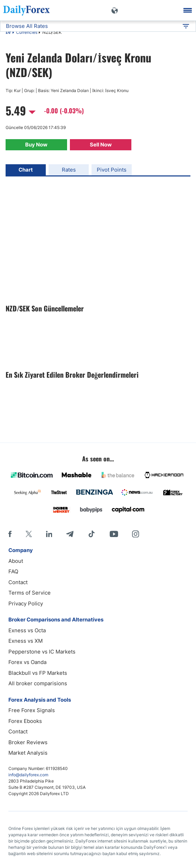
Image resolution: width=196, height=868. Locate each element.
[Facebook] (10, 534)
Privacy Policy (26, 603)
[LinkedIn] (49, 534)
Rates (69, 170)
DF (8, 33)
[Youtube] (114, 534)
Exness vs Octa (27, 630)
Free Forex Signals (32, 710)
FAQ (13, 571)
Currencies (27, 32)
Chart (26, 170)
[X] (29, 534)
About (16, 561)
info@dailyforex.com (28, 775)
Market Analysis (28, 753)
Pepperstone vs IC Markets (42, 652)
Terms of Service (30, 593)
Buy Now (36, 145)
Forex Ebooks (25, 721)
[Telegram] (70, 534)
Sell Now (101, 145)
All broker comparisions (38, 683)
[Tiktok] (92, 534)
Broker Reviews (28, 742)
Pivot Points (112, 170)
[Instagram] (136, 534)
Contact (18, 582)
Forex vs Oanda (27, 662)
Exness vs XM (26, 641)
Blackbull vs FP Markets (38, 673)
